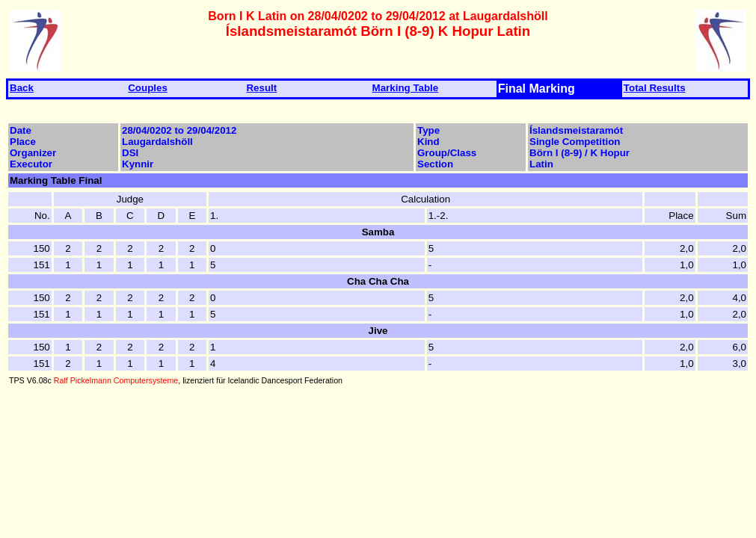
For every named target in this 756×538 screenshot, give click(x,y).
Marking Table (406, 88)
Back (22, 88)
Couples (148, 88)
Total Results (655, 88)
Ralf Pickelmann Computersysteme (116, 380)
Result (261, 88)
